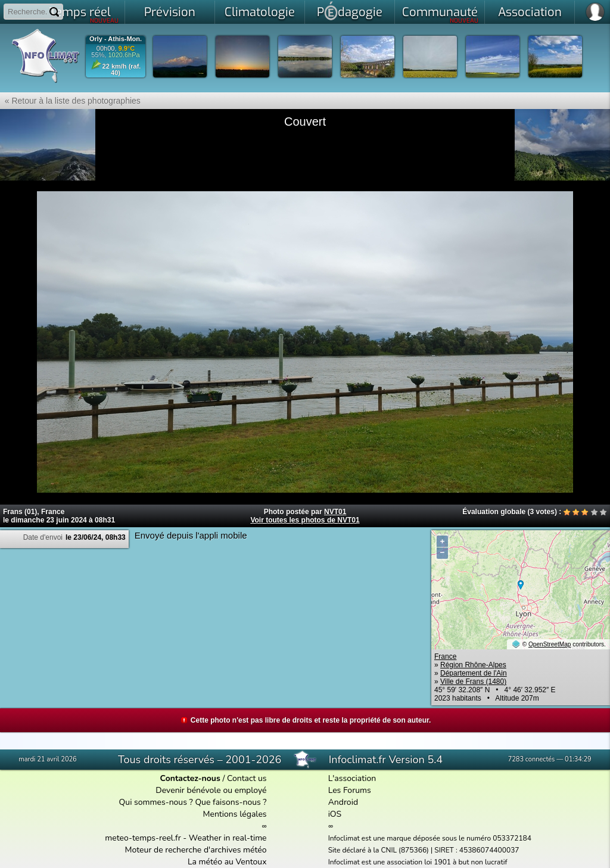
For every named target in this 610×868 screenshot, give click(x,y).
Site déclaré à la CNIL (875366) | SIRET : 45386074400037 (424, 850)
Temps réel (84, 14)
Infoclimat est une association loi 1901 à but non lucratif (418, 862)
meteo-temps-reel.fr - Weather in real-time (186, 838)
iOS (335, 814)
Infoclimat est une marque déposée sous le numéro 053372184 (430, 838)
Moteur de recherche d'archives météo (196, 850)
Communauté (441, 14)
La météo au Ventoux (227, 862)
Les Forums (350, 790)
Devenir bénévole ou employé (211, 790)
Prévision (170, 12)
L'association (352, 778)
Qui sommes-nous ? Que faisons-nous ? (193, 802)
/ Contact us (214, 778)
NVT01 (335, 512)
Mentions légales (234, 814)
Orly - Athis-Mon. (116, 39)
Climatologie (260, 12)
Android (343, 802)
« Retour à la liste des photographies (70, 101)
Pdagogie (350, 11)
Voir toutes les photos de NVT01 (305, 520)
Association (530, 12)
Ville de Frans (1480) (473, 682)
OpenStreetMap (550, 644)
